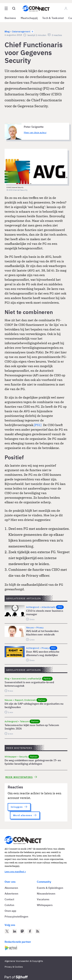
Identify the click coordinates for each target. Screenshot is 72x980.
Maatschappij (29, 18)
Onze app (10, 911)
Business (10, 18)
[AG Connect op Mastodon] (22, 931)
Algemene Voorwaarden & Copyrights (24, 961)
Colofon (9, 905)
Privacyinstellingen (16, 917)
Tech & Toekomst (53, 18)
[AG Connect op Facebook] (30, 931)
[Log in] (66, 8)
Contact (9, 899)
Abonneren (11, 888)
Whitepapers (45, 905)
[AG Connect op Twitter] (7, 931)
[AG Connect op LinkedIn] (15, 931)
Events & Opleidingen (50, 888)
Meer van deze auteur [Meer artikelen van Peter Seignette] (35, 132)
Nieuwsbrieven (46, 894)
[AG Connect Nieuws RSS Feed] (38, 931)
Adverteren (11, 894)
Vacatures (43, 899)
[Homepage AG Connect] (36, 8)
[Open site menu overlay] (6, 8)
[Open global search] (14, 8)
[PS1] (38, 425)
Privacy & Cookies (14, 967)
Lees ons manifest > (15, 871)
